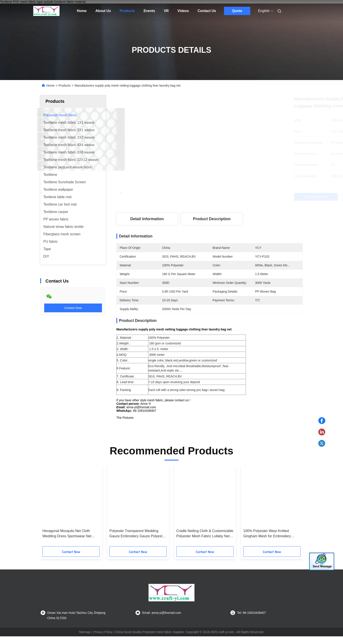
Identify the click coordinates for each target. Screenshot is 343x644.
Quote (237, 11)
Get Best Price (233, 197)
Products (127, 11)
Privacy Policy (103, 640)
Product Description (212, 219)
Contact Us (207, 11)
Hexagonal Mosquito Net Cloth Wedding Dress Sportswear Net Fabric (67, 542)
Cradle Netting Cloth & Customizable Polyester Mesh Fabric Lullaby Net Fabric (205, 542)
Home (82, 11)
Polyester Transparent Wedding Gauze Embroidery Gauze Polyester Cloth (137, 542)
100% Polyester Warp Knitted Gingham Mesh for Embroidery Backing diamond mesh (267, 542)
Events (149, 11)
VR (166, 11)
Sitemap (84, 640)
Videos (183, 11)
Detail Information (147, 219)
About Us (103, 11)
